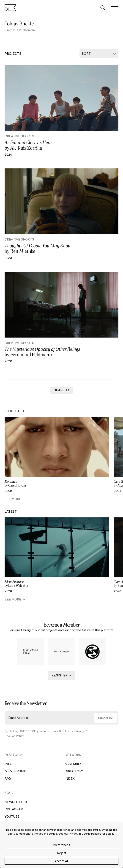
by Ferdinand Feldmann (61, 352)
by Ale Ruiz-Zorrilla (61, 145)
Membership (15, 772)
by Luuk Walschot (57, 584)
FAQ (8, 779)
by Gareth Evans (57, 484)
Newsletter (16, 802)
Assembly (73, 764)
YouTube (12, 817)
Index (70, 779)
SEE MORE (13, 499)
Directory (74, 772)
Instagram (14, 810)
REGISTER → (61, 676)
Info (8, 764)
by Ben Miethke (61, 249)
